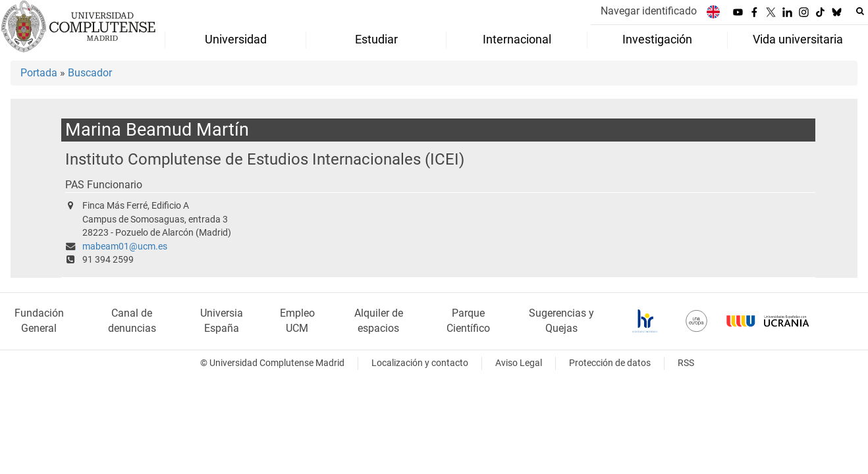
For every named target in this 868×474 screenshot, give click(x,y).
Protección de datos (610, 363)
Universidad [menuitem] (236, 39)
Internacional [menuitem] (517, 39)
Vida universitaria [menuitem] (798, 39)
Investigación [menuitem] (657, 39)
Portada (39, 73)
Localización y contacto (420, 363)
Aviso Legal (519, 363)
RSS (686, 363)
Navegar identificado (649, 11)
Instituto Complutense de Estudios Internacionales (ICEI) (265, 159)
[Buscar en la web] (860, 11)
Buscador (90, 73)
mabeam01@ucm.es (125, 247)
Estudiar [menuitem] (376, 39)
